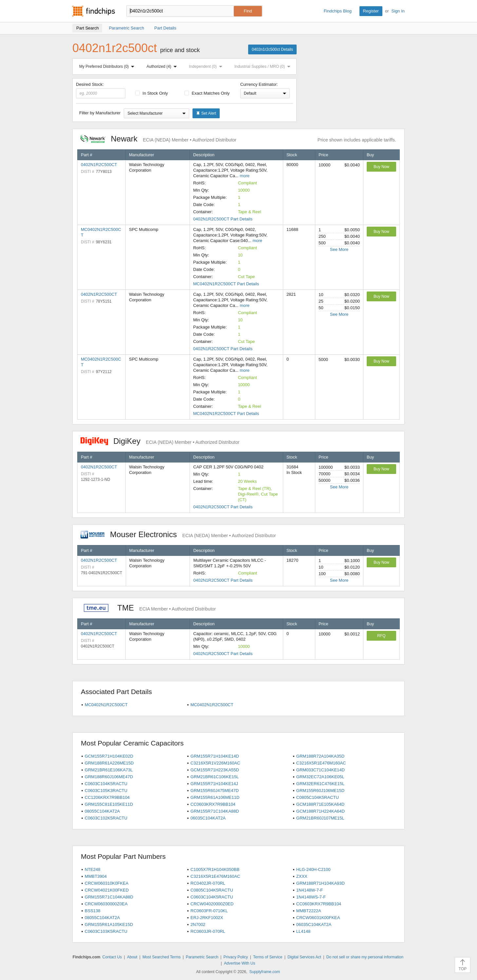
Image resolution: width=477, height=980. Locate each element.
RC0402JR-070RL (208, 883)
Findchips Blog (338, 11)
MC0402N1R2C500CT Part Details (226, 284)
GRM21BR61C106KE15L (215, 777)
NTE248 (93, 869)
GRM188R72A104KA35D (320, 756)
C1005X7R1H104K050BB (215, 869)
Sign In (398, 11)
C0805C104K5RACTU (318, 797)
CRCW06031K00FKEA (318, 918)
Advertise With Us (239, 963)
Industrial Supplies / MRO (264, 66)
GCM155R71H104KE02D (109, 756)
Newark (158, 139)
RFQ (381, 636)
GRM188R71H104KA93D (321, 883)
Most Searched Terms (162, 957)
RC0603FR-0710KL (209, 911)
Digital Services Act (304, 957)
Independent (207, 66)
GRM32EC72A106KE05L (320, 777)
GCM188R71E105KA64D (320, 804)
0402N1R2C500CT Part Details (223, 219)
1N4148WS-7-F (311, 897)
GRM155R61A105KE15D (109, 924)
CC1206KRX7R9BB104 (107, 797)
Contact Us (112, 957)
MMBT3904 (96, 876)
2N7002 (198, 924)
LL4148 (303, 931)
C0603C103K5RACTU (106, 931)
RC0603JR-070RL (208, 931)
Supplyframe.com (265, 972)
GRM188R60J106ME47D (109, 777)
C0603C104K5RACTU (106, 784)
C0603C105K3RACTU (106, 791)
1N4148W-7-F (310, 890)
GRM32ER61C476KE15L (320, 784)
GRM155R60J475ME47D (215, 791)
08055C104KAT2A (102, 811)
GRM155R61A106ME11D (215, 797)
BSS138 (93, 911)
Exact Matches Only (207, 93)
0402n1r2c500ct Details (272, 49)
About (132, 957)
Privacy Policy (236, 957)
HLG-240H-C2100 (313, 869)
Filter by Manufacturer (100, 113)
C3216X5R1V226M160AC (215, 763)
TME (148, 608)
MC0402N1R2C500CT (106, 705)
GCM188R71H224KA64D (321, 811)
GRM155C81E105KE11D (109, 804)
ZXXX (302, 876)
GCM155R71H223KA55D (215, 770)
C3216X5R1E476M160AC (321, 763)
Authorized (163, 66)
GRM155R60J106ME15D (320, 791)
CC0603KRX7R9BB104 (213, 804)
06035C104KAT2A (208, 818)
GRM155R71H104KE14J (214, 784)
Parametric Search (202, 957)
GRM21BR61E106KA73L (109, 770)
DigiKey (160, 441)
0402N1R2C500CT (99, 165)
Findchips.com (94, 11)
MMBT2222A (309, 911)
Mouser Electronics (178, 534)
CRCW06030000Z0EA (106, 904)
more (245, 176)
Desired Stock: (101, 90)
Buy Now (381, 167)
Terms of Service (268, 957)
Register (371, 11)
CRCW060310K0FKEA (107, 883)
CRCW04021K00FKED (107, 890)
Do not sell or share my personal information (365, 957)
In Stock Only (152, 93)
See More (339, 249)
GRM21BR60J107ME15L (320, 818)
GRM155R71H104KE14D (215, 756)
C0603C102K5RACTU (106, 818)
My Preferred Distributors (108, 66)
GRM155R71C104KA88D (215, 811)
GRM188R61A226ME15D (109, 763)
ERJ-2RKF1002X (207, 918)
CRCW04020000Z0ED (212, 904)
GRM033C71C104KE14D (321, 770)
